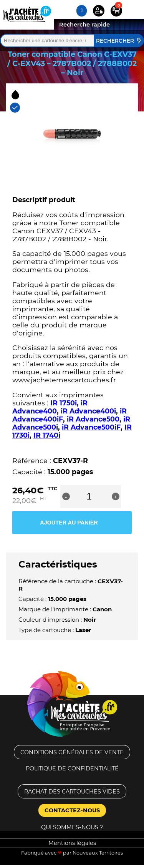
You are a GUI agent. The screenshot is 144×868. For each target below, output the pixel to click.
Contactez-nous (72, 810)
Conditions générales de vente (72, 752)
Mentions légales (72, 843)
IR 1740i (47, 435)
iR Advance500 (93, 419)
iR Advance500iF (91, 427)
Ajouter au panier (69, 523)
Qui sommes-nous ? (72, 827)
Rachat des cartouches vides (72, 792)
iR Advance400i (88, 411)
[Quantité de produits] (89, 496)
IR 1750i (64, 403)
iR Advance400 (50, 407)
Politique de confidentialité (72, 768)
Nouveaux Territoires (98, 853)
